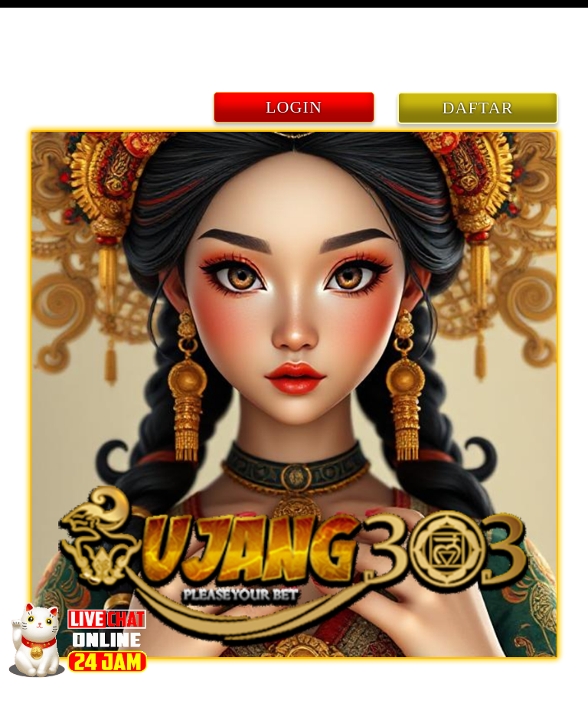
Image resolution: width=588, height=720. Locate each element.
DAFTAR (478, 108)
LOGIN (294, 107)
